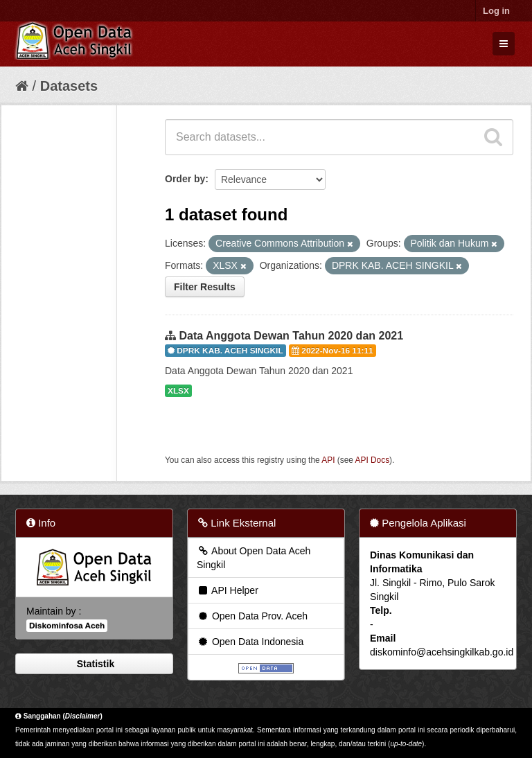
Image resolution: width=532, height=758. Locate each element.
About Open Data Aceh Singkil (254, 558)
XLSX (178, 391)
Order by (185, 179)
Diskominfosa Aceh (67, 626)
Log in (496, 11)
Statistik (94, 664)
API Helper (228, 590)
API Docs (373, 460)
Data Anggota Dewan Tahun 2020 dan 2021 (291, 336)
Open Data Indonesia (250, 642)
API (328, 460)
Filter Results (205, 287)
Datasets (69, 86)
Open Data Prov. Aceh (252, 616)
